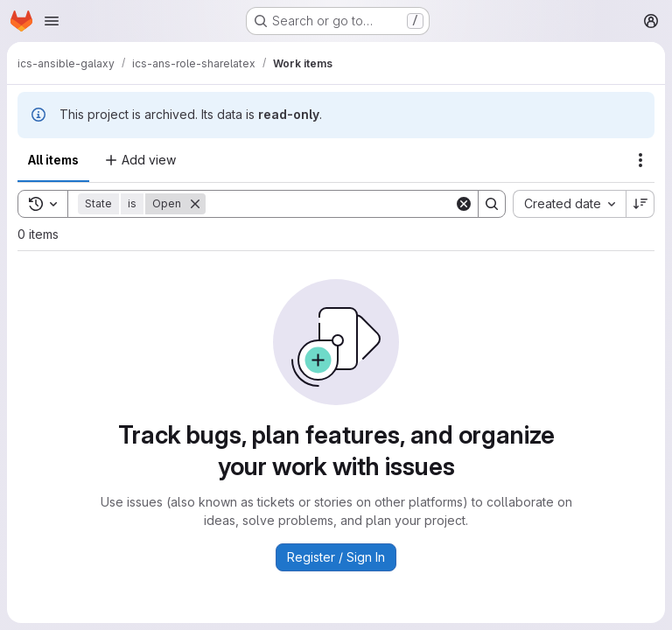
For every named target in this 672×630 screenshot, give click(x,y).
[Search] (330, 204)
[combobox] (569, 204)
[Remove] (195, 204)
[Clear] (464, 204)
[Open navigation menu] (52, 21)
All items (53, 160)
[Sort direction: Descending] (640, 204)
